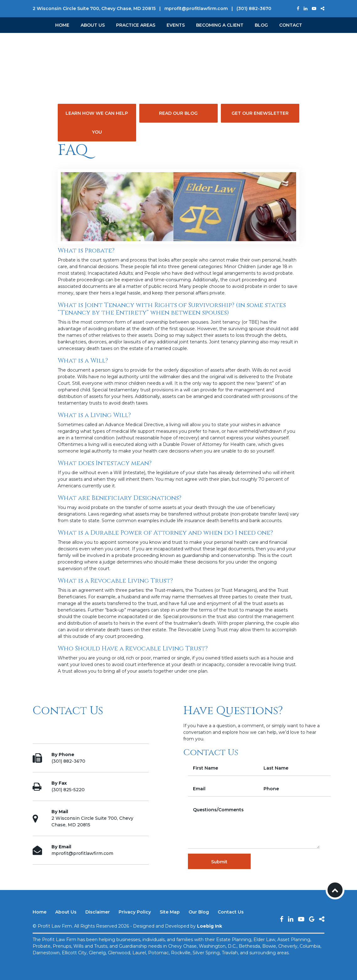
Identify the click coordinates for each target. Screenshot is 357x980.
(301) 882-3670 (254, 8)
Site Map (170, 912)
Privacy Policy (135, 912)
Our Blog (199, 912)
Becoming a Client (220, 25)
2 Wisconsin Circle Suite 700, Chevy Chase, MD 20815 (94, 8)
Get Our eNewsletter (260, 113)
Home (62, 25)
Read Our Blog (178, 113)
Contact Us (231, 912)
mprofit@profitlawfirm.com (196, 8)
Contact (291, 25)
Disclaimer (98, 912)
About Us (93, 25)
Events (176, 25)
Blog (261, 25)
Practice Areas (136, 25)
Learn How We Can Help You (97, 123)
